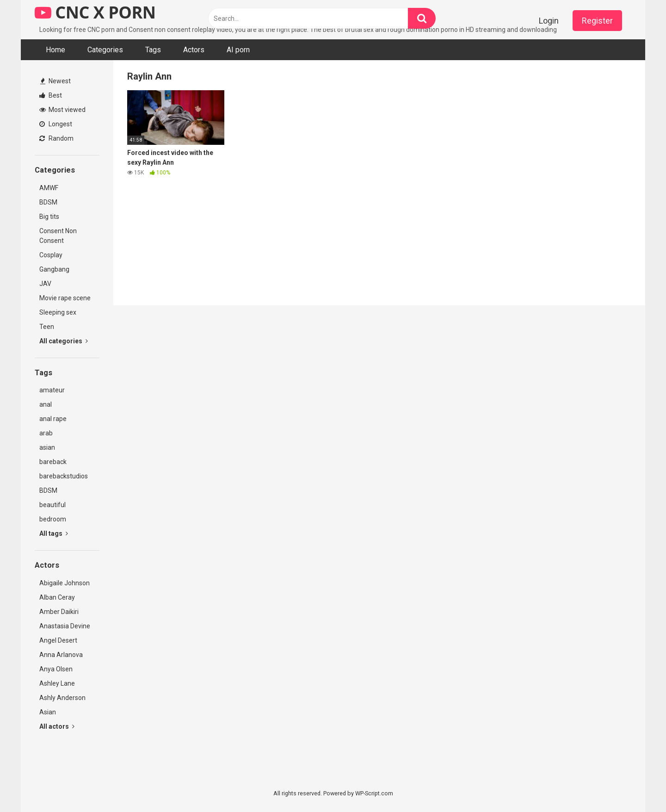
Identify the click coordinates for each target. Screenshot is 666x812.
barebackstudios (64, 476)
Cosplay (51, 255)
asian (47, 447)
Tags (153, 50)
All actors (57, 726)
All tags (54, 533)
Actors (194, 50)
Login (549, 21)
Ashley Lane (57, 683)
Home (55, 50)
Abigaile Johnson (65, 583)
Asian (48, 712)
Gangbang (54, 269)
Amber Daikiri (59, 612)
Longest (56, 124)
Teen (47, 327)
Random (56, 138)
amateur (52, 390)
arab (46, 433)
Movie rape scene (65, 298)
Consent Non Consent (58, 236)
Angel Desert (58, 640)
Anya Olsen (56, 669)
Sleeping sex (58, 312)
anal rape (53, 419)
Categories (105, 50)
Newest (55, 81)
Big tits (49, 217)
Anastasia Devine (65, 626)
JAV (45, 284)
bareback (53, 462)
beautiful (52, 505)
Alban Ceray (57, 597)
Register (597, 21)
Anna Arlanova (61, 655)
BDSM (48, 202)
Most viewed (62, 110)
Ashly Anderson (62, 698)
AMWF (49, 188)
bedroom (53, 519)
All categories (64, 341)
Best (51, 95)
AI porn (238, 50)
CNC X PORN (95, 12)
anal (46, 404)
